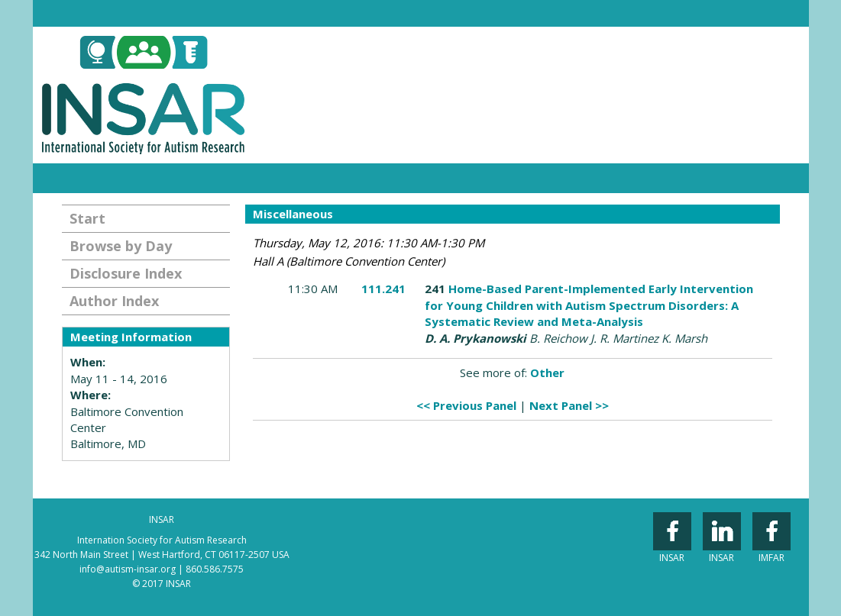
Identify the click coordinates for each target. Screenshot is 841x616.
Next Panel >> (569, 405)
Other (547, 373)
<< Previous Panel (466, 405)
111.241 (383, 289)
